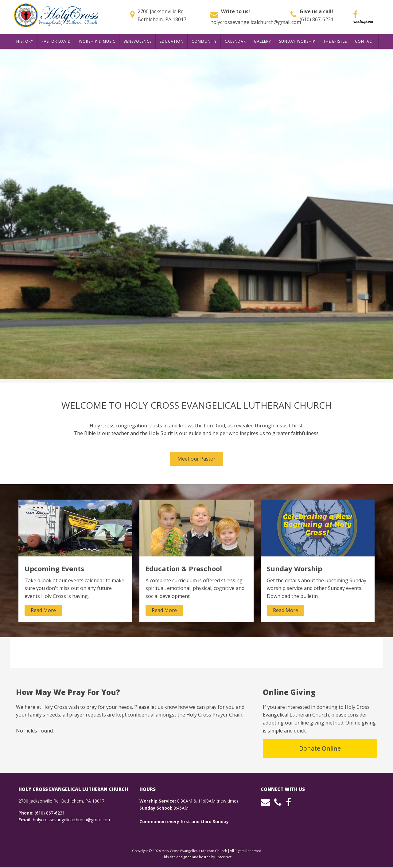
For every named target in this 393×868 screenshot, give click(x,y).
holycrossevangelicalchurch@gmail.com (256, 22)
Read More (43, 610)
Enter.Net (224, 857)
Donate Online (320, 748)
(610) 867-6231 (317, 19)
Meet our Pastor (196, 459)
